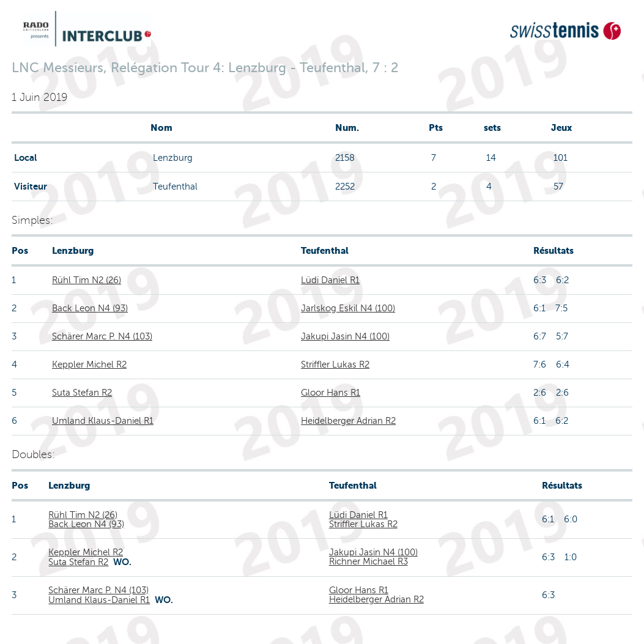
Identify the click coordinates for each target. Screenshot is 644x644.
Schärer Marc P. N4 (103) (102, 336)
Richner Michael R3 (368, 561)
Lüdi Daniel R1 (330, 280)
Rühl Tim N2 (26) (87, 280)
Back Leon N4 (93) (90, 308)
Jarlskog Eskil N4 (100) (348, 308)
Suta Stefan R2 (82, 393)
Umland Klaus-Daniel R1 (103, 421)
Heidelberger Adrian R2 (348, 421)
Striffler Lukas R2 (335, 365)
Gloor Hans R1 (331, 393)
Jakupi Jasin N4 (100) (345, 336)
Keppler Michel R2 (89, 365)
